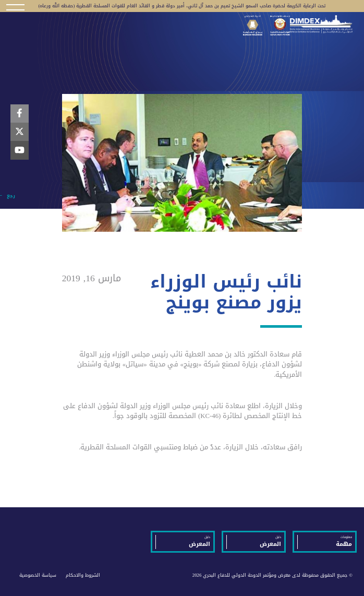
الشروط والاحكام (83, 575)
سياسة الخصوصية (38, 575)
